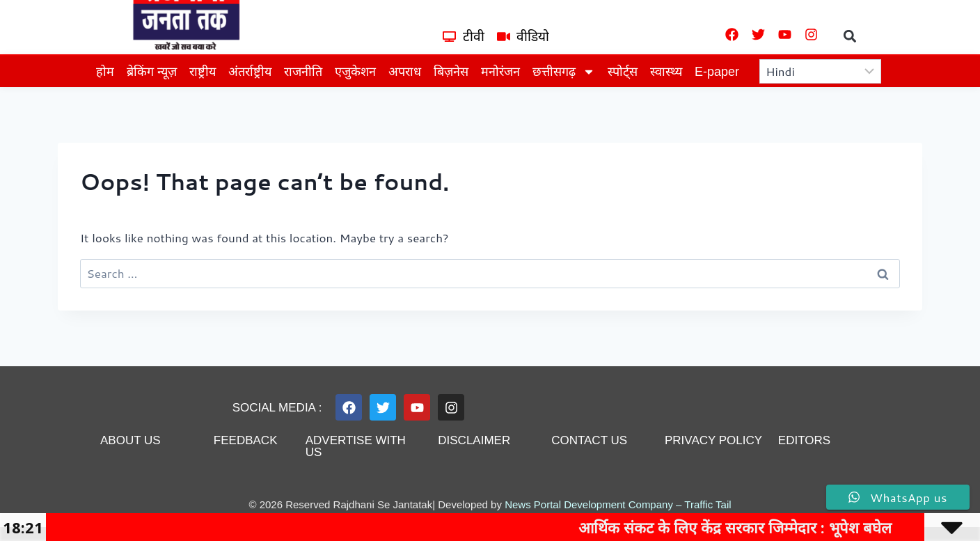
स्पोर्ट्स (623, 72)
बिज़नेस (451, 72)
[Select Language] (821, 72)
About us (131, 440)
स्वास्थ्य (666, 72)
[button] (850, 36)
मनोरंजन (500, 72)
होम (105, 72)
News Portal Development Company (589, 504)
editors (804, 440)
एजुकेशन (355, 72)
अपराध (405, 72)
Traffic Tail (708, 504)
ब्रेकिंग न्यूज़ (152, 72)
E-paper (717, 72)
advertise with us (356, 446)
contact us (589, 440)
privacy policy (713, 440)
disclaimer (474, 440)
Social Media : (277, 408)
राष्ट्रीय (203, 72)
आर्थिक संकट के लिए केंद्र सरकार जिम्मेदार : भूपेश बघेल (772, 527)
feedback (246, 440)
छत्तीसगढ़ (564, 72)
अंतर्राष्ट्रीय (250, 72)
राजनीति (303, 72)
